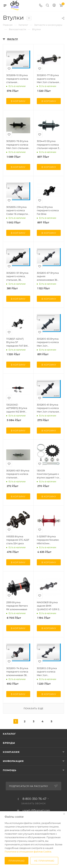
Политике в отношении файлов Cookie (28, 852)
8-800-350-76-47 (34, 799)
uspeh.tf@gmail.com (36, 810)
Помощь (10, 770)
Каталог (9, 734)
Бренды (9, 743)
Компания (11, 752)
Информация (13, 761)
